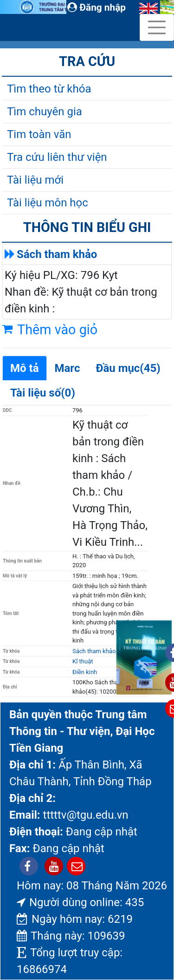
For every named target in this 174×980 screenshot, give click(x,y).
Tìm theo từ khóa (49, 89)
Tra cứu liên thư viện (57, 157)
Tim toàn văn (39, 134)
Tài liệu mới (35, 180)
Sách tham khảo (57, 254)
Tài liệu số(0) (43, 393)
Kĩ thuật (83, 661)
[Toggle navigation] (157, 27)
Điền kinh (85, 672)
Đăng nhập (97, 7)
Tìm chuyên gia (45, 112)
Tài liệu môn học (48, 203)
